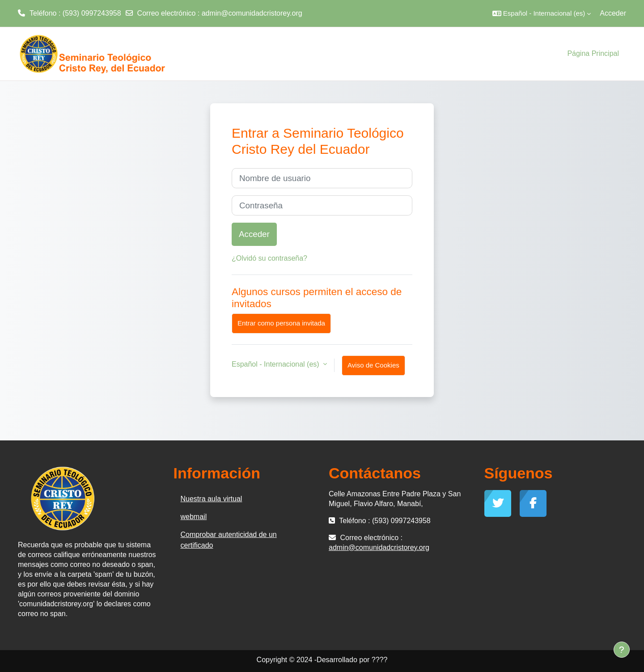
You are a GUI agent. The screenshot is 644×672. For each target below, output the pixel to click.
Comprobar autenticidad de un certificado (229, 540)
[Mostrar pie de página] (622, 650)
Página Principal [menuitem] (593, 53)
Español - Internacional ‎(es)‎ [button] (276, 364)
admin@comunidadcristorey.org (252, 13)
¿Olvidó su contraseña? (269, 258)
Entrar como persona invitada (281, 323)
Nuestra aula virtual (212, 499)
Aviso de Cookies (373, 365)
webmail (194, 517)
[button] (542, 13)
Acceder (613, 13)
